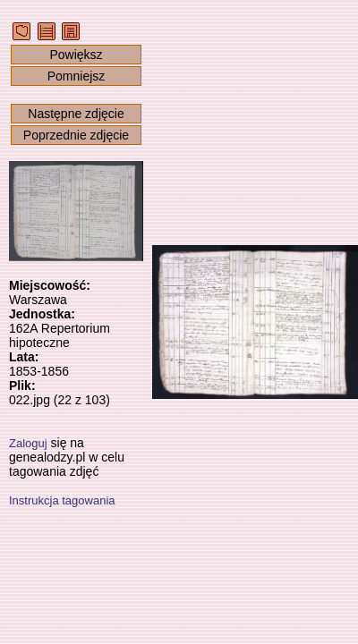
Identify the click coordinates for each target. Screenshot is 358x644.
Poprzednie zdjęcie (76, 135)
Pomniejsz (77, 76)
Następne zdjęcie (76, 114)
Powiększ (76, 55)
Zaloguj (28, 443)
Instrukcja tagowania (62, 500)
